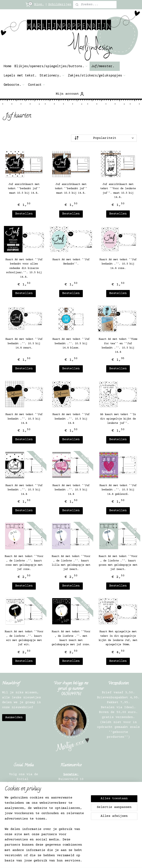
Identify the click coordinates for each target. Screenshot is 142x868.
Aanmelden (14, 718)
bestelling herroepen (94, 855)
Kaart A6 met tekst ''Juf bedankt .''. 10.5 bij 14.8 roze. (118, 264)
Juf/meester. (105, 66)
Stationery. (52, 75)
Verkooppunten (25, 820)
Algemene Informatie (25, 805)
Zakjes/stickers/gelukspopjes (97, 75)
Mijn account (70, 94)
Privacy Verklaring (25, 810)
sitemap (64, 855)
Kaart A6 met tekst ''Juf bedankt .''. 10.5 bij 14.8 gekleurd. (118, 490)
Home (8, 66)
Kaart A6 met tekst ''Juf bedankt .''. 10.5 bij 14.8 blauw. (71, 344)
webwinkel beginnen (124, 855)
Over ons (25, 795)
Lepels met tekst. (20, 75)
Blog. (39, 5)
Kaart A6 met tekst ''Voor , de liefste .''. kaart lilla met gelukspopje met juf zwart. (71, 563)
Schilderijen (60, 5)
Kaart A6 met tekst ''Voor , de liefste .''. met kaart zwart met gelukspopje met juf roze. (71, 638)
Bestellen (24, 214)
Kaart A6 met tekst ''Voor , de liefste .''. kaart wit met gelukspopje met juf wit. (24, 638)
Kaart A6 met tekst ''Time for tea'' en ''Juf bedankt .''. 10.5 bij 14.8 (118, 346)
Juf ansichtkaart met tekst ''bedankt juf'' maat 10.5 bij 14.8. (24, 189)
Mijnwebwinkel (78, 861)
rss (74, 855)
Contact (37, 85)
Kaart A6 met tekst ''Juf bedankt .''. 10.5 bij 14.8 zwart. (24, 344)
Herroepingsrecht (25, 800)
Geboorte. (14, 85)
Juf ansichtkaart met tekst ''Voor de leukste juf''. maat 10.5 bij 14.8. (118, 191)
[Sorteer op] (104, 138)
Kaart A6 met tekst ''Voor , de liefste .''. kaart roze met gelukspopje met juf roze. (24, 563)
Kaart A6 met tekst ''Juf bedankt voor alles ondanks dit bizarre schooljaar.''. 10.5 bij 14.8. (24, 268)
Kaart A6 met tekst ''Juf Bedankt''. (71, 262)
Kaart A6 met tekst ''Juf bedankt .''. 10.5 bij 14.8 (24, 419)
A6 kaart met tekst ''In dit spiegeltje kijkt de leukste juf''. (118, 419)
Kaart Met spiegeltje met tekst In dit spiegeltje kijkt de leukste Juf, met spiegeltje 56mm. (118, 638)
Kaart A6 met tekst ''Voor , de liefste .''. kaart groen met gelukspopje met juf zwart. (118, 563)
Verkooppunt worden (24, 815)
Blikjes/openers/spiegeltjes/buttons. (51, 66)
